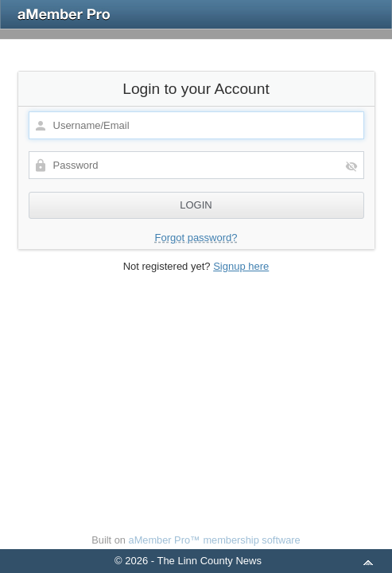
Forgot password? (196, 238)
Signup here (241, 266)
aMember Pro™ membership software (215, 540)
